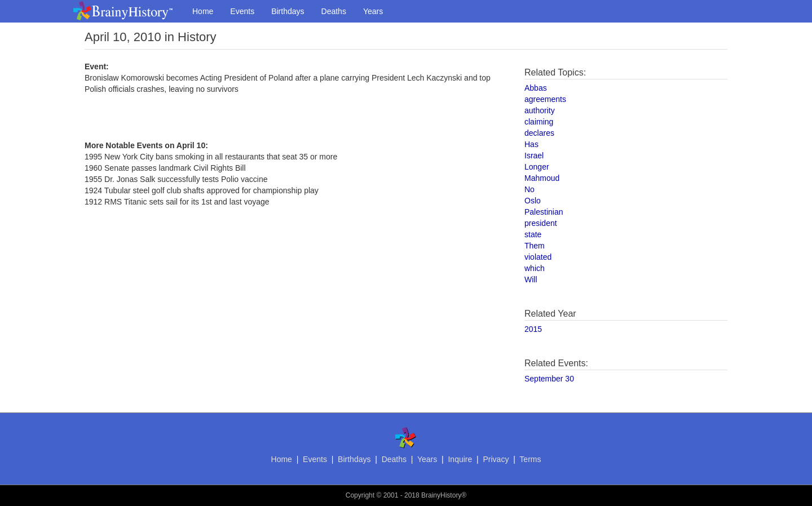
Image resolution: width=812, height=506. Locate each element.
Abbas (536, 88)
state (533, 234)
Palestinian (544, 212)
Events (242, 11)
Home (203, 11)
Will (531, 279)
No (529, 189)
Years (373, 11)
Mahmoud (542, 178)
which (535, 268)
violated (538, 257)
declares (539, 133)
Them (535, 246)
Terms (530, 459)
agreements (545, 99)
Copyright (360, 495)
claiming (539, 122)
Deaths (334, 11)
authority (540, 110)
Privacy (496, 459)
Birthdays (288, 11)
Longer (537, 167)
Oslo (533, 201)
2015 (533, 329)
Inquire (460, 459)
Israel (534, 156)
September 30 (549, 379)
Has (531, 144)
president (541, 223)
